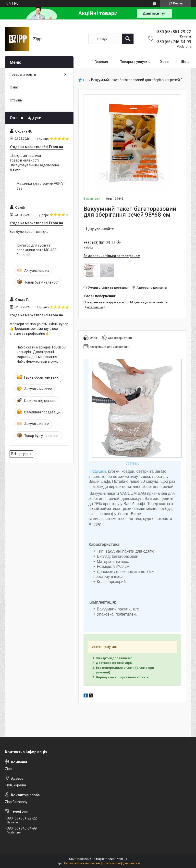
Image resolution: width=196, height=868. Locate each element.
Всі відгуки (20, 454)
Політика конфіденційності (121, 863)
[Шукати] (128, 39)
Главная (101, 62)
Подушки (98, 471)
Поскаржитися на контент (82, 863)
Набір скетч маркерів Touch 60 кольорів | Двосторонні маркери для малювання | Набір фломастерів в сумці (41, 354)
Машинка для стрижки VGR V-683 (41, 186)
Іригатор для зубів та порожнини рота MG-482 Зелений (37, 250)
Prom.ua (122, 859)
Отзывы (16, 100)
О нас (164, 62)
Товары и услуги (134, 62)
